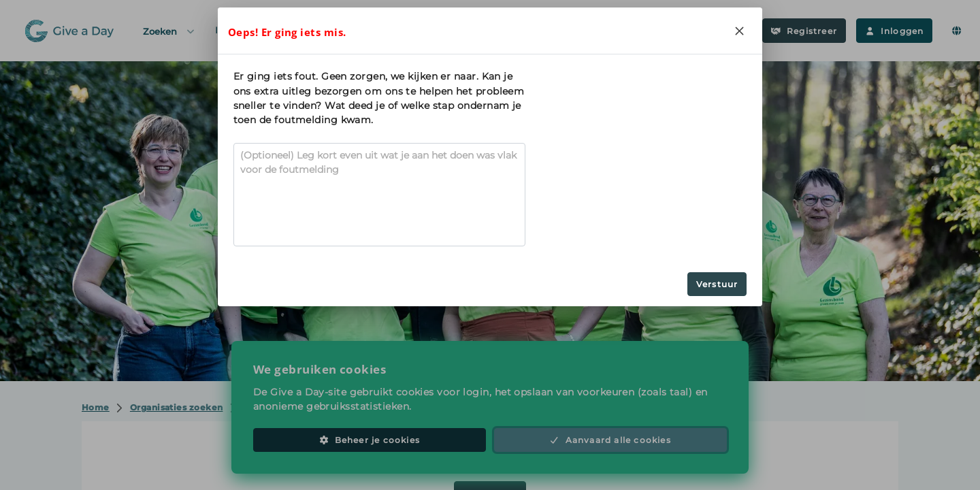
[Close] (739, 31)
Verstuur (717, 284)
